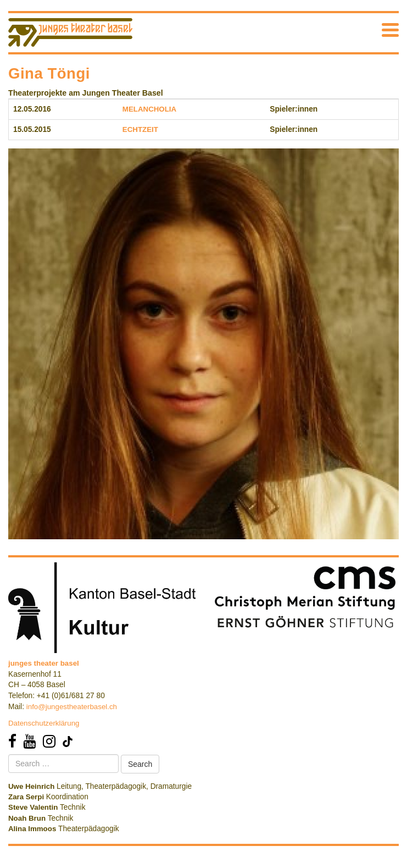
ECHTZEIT (140, 129)
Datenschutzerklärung (44, 723)
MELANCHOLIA (149, 109)
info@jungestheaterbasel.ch (72, 707)
